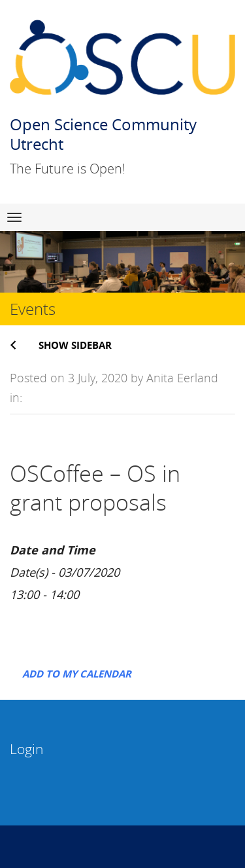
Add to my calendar (77, 674)
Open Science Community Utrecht (103, 134)
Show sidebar (75, 345)
